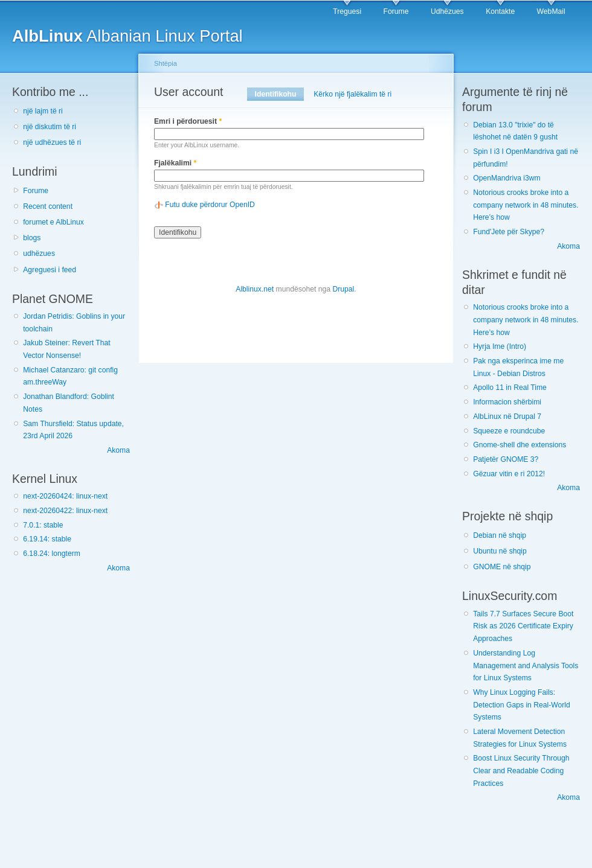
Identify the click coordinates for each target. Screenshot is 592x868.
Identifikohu (279, 94)
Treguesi (347, 11)
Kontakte (500, 11)
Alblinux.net (255, 289)
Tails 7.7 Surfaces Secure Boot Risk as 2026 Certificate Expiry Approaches (523, 626)
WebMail (551, 11)
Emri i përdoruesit (188, 121)
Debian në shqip (500, 535)
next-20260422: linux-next (65, 511)
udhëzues (39, 254)
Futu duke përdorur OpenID (210, 205)
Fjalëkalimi (175, 163)
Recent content (48, 206)
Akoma (118, 450)
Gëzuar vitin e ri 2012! (509, 474)
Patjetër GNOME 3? (506, 459)
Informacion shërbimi (507, 402)
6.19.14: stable (47, 539)
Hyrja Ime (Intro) (500, 346)
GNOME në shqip (502, 567)
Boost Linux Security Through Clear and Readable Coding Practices (521, 771)
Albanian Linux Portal (127, 36)
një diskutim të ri (50, 127)
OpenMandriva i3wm (507, 178)
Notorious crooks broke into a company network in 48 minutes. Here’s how (526, 205)
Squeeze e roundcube (509, 431)
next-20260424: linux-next (65, 496)
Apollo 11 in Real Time (510, 388)
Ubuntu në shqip (500, 551)
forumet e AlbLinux (53, 222)
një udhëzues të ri (52, 142)
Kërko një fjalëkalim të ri (352, 94)
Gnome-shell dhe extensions (520, 445)
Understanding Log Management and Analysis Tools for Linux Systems (526, 665)
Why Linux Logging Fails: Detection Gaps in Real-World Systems (522, 705)
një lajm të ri (43, 111)
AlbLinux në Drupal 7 (507, 416)
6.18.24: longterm (52, 554)
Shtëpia (166, 63)
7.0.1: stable (43, 525)
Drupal (343, 289)
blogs (32, 238)
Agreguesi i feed (50, 270)
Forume (396, 11)
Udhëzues (447, 11)
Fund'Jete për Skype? (509, 232)
